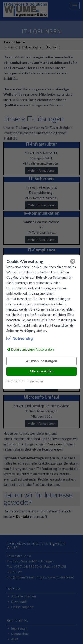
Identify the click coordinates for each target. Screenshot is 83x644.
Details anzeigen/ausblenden (32, 349)
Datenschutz (16, 381)
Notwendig (23, 339)
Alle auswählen (41, 371)
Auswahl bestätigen (41, 361)
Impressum (35, 381)
